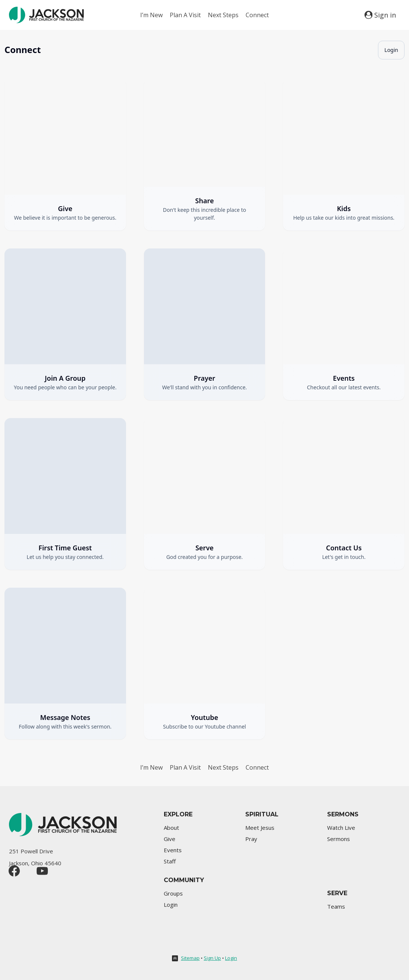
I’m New (151, 15)
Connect (257, 15)
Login (391, 50)
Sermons (339, 839)
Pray (251, 839)
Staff (170, 861)
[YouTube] (42, 871)
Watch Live (341, 828)
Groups (173, 893)
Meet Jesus (260, 828)
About (171, 828)
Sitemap (190, 958)
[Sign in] (380, 15)
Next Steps (223, 15)
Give (170, 839)
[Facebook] (14, 871)
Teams (336, 906)
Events (173, 850)
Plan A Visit (185, 15)
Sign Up (212, 958)
